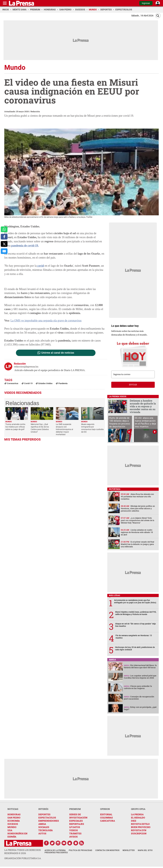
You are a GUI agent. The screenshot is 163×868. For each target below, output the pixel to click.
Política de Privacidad (80, 850)
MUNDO (12, 827)
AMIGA (42, 824)
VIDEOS (74, 830)
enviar (133, 385)
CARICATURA (108, 821)
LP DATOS (75, 827)
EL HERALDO (138, 818)
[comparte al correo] (4, 251)
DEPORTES (44, 814)
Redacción (35, 111)
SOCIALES (44, 827)
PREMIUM (75, 809)
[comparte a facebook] (4, 237)
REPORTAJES (77, 824)
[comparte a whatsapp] (4, 229)
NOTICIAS (13, 809)
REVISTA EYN (139, 830)
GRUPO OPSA (138, 809)
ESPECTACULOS (47, 818)
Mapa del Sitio (145, 850)
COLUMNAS (106, 818)
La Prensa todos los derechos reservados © (23, 852)
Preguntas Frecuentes (56, 853)
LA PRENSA (137, 814)
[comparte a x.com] (4, 244)
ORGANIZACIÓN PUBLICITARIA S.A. (23, 858)
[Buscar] (158, 16)
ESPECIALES (76, 821)
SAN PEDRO (14, 818)
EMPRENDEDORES (49, 821)
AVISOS (73, 837)
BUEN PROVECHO (141, 827)
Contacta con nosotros (107, 850)
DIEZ (134, 821)
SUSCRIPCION (139, 833)
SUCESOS (13, 824)
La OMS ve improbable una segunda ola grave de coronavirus (46, 321)
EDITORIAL (106, 814)
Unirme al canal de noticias (58, 353)
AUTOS (42, 833)
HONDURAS (14, 814)
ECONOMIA (14, 821)
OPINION (105, 809)
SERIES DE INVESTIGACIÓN (78, 816)
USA (10, 830)
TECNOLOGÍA (46, 830)
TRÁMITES (75, 833)
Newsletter (129, 850)
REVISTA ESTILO (140, 824)
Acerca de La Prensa (55, 850)
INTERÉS (43, 809)
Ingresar (146, 3)
